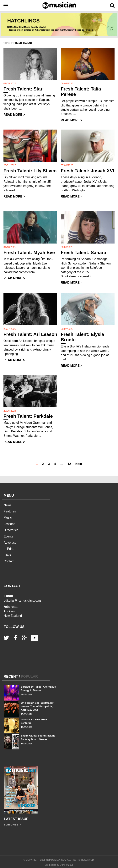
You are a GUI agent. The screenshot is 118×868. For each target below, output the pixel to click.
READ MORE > (14, 115)
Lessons (9, 524)
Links (7, 555)
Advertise (10, 543)
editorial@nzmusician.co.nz (22, 601)
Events (8, 536)
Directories (11, 530)
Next (79, 464)
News (8, 505)
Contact (9, 561)
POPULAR (29, 676)
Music (8, 518)
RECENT (11, 676)
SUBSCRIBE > (13, 825)
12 (69, 464)
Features (10, 511)
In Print (9, 549)
